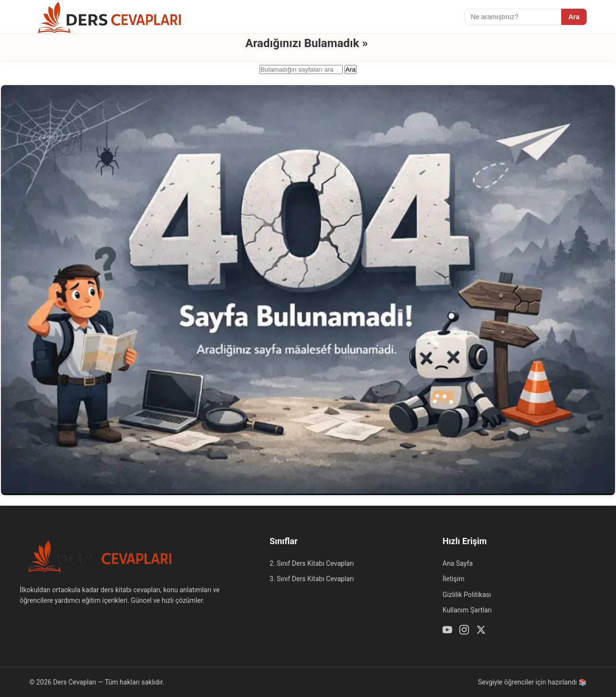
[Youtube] (447, 631)
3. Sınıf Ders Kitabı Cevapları (312, 579)
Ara (574, 17)
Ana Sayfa (458, 563)
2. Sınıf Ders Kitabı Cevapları (312, 563)
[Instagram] (464, 631)
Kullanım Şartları (467, 610)
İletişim (454, 579)
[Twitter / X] (481, 631)
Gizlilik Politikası (467, 595)
